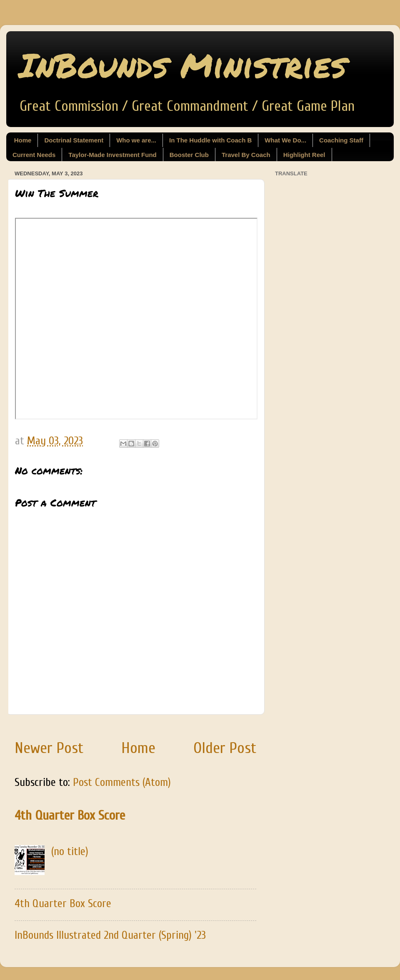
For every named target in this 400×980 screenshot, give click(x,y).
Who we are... (136, 140)
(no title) (70, 852)
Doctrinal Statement (74, 140)
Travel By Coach (246, 155)
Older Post (225, 748)
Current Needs (34, 155)
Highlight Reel (304, 155)
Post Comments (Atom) (122, 782)
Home (23, 140)
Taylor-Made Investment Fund (112, 155)
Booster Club (189, 155)
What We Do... (285, 140)
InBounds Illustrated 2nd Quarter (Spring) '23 (110, 935)
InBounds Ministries (182, 65)
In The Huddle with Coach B (210, 140)
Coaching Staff (341, 140)
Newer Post (49, 748)
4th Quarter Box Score (70, 815)
